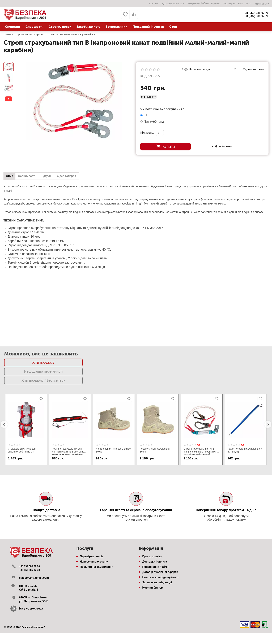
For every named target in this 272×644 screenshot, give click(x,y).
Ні (144, 112)
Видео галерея (73, 173)
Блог (248, 3)
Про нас (216, 3)
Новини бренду (153, 567)
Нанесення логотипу (94, 541)
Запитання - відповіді (157, 562)
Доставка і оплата (155, 541)
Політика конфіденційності (161, 557)
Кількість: (147, 130)
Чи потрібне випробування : (162, 106)
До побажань (222, 133)
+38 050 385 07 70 (31, 549)
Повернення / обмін (197, 3)
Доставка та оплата (173, 3)
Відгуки (51, 173)
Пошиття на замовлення (96, 546)
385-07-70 (256, 13)
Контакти (154, 3)
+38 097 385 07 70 (31, 545)
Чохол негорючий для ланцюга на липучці (245, 430)
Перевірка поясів (92, 536)
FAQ (240, 3)
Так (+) (152, 119)
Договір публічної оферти (160, 551)
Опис (10, 173)
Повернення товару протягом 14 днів (226, 489)
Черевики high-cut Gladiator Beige (155, 430)
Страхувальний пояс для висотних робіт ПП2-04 (22, 430)
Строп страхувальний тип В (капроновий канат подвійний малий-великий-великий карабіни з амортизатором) (200, 430)
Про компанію (152, 536)
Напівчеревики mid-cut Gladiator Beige (114, 430)
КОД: (144, 73)
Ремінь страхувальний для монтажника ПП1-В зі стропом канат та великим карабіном (69, 430)
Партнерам (229, 3)
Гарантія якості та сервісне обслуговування (136, 489)
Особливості (30, 173)
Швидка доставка (46, 489)
